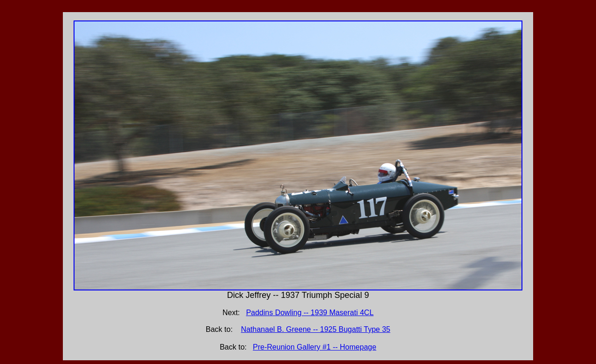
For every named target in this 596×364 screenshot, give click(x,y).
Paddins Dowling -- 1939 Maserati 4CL (310, 313)
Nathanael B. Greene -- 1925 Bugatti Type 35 (315, 329)
